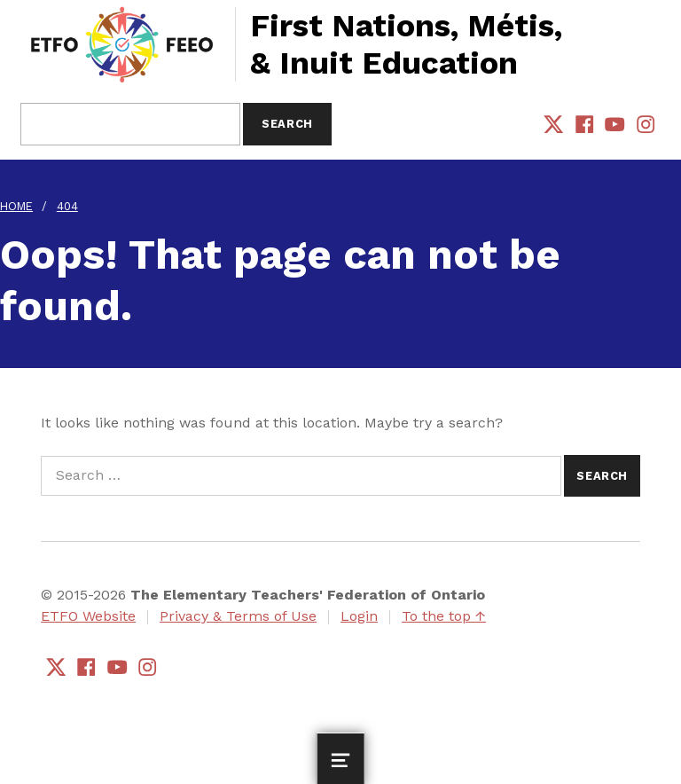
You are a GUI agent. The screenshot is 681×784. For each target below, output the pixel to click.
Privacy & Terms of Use (238, 616)
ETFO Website (88, 616)
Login (359, 616)
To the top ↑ (444, 616)
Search (287, 124)
